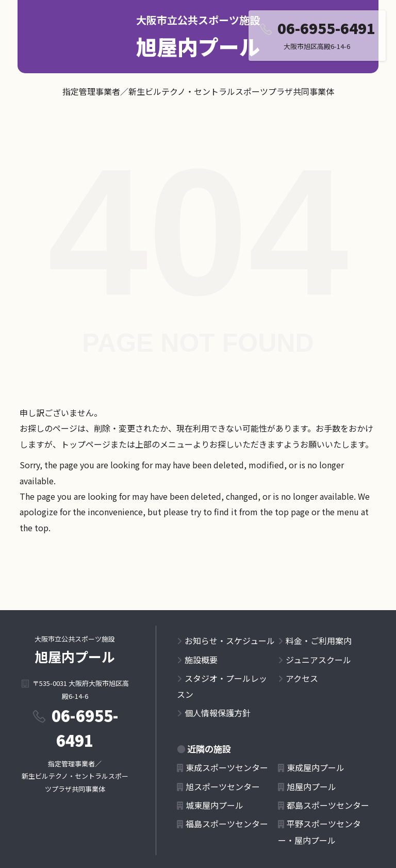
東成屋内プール (316, 767)
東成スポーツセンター (227, 767)
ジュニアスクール (318, 660)
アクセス (302, 678)
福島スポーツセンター (227, 824)
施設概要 (201, 660)
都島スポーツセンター (328, 805)
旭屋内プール (198, 46)
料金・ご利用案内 (319, 641)
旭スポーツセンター (223, 787)
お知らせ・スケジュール (230, 641)
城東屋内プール (214, 805)
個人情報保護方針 (218, 713)
